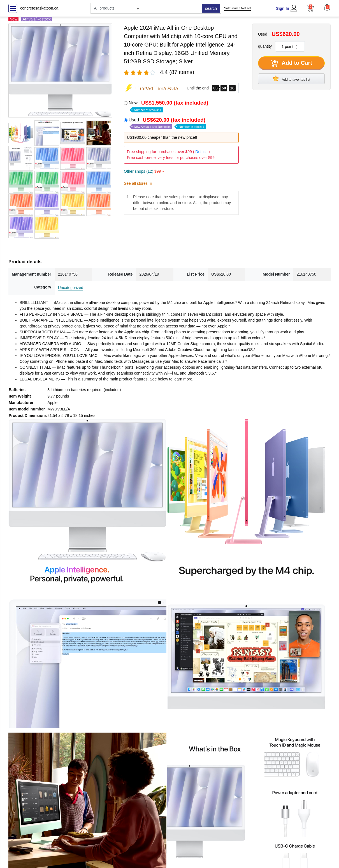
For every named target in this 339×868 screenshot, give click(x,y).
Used (168, 123)
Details (201, 152)
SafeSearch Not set (237, 8)
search (211, 8)
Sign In (283, 8)
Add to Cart (291, 63)
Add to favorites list (291, 79)
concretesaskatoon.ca (39, 8)
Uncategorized (71, 288)
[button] (327, 8)
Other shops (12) (144, 171)
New (169, 106)
